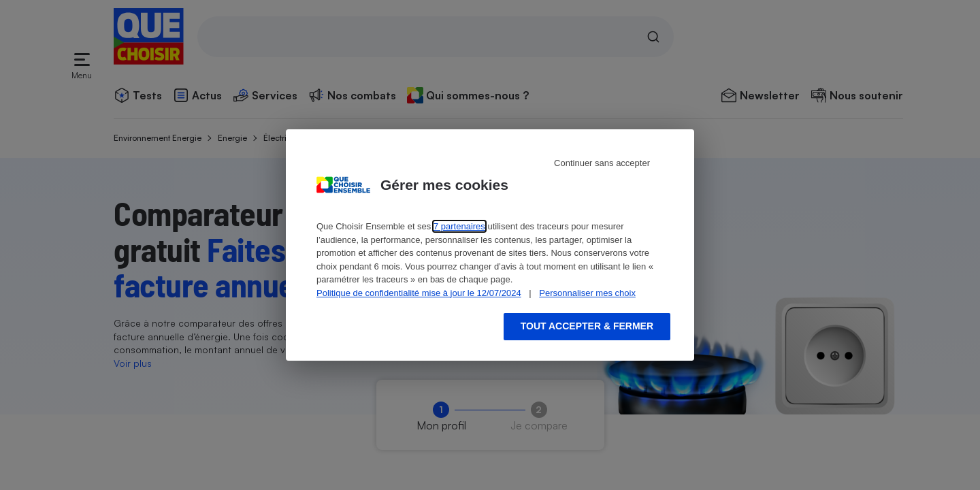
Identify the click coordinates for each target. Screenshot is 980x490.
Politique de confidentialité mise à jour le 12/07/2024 (419, 293)
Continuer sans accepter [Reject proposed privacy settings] (602, 163)
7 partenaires (459, 226)
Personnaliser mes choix (587, 293)
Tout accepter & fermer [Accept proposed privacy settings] (587, 326)
